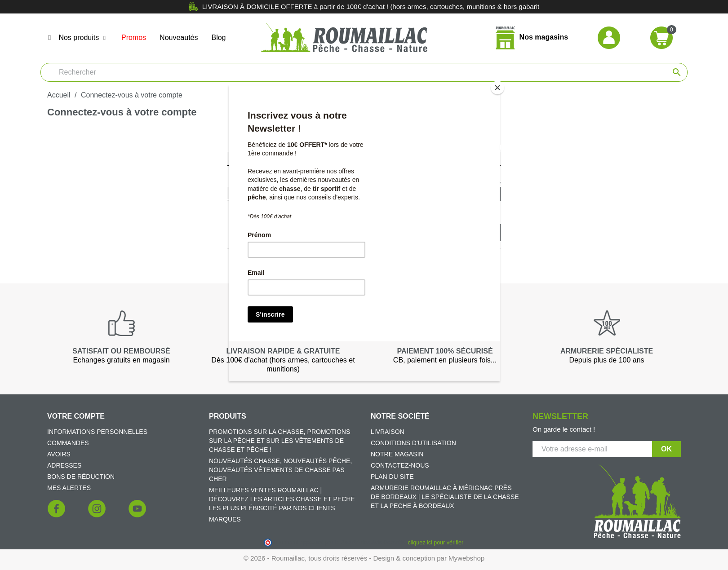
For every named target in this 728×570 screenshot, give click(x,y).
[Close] (497, 88)
